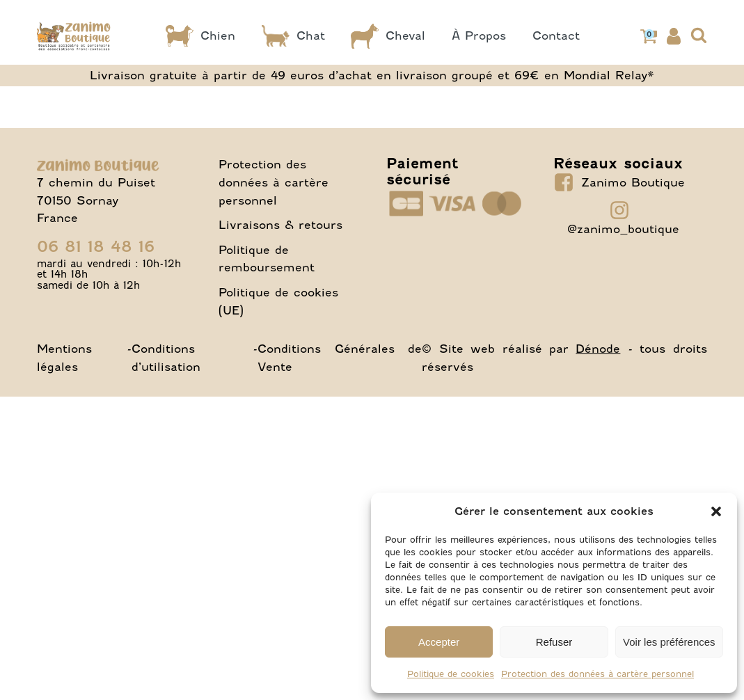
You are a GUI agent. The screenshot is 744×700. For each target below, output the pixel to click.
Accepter (439, 642)
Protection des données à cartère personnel (597, 674)
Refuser (554, 642)
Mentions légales (64, 358)
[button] (716, 511)
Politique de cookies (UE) (278, 301)
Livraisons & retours (280, 225)
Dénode (598, 349)
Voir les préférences (669, 642)
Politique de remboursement (267, 259)
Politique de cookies (451, 674)
